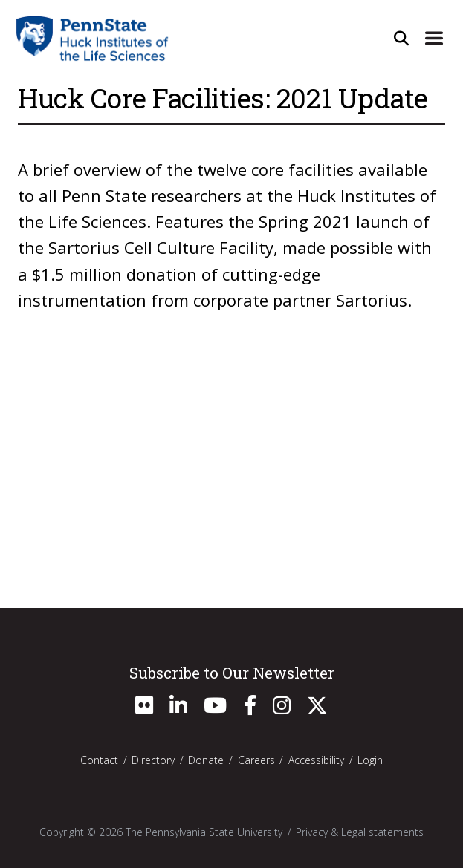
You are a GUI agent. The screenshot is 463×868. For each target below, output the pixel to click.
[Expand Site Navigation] (434, 38)
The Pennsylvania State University (204, 832)
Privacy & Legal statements (360, 832)
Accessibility (316, 760)
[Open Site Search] (401, 38)
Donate (206, 760)
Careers (256, 760)
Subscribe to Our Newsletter (232, 673)
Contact (99, 760)
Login (370, 760)
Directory (153, 760)
